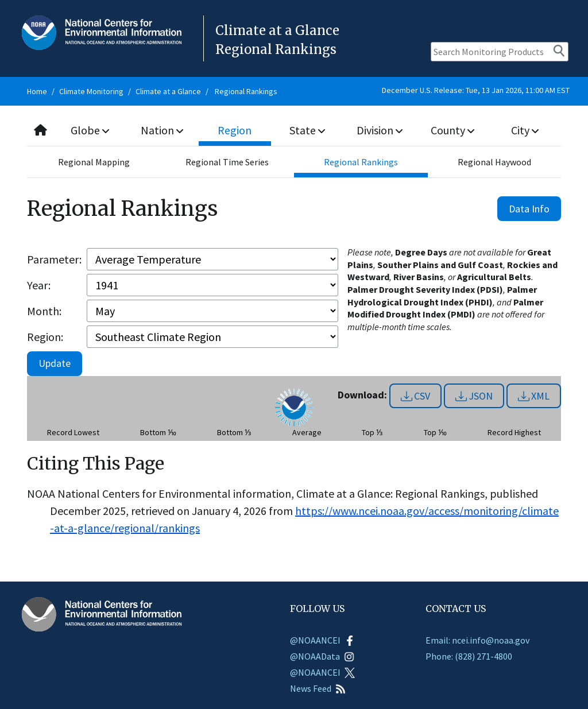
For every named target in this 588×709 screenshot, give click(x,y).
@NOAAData (322, 656)
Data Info (529, 209)
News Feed (318, 688)
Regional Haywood (494, 162)
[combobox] (294, 131)
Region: (45, 337)
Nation (163, 130)
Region (235, 130)
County (452, 130)
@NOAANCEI (322, 640)
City (525, 130)
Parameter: (54, 259)
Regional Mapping (94, 162)
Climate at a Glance (168, 91)
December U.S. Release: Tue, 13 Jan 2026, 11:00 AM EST (476, 90)
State (307, 130)
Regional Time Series (227, 162)
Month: (44, 311)
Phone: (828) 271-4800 (469, 656)
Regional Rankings (246, 91)
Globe (90, 130)
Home (37, 91)
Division (380, 130)
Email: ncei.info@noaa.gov (477, 640)
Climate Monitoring (91, 91)
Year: (39, 285)
